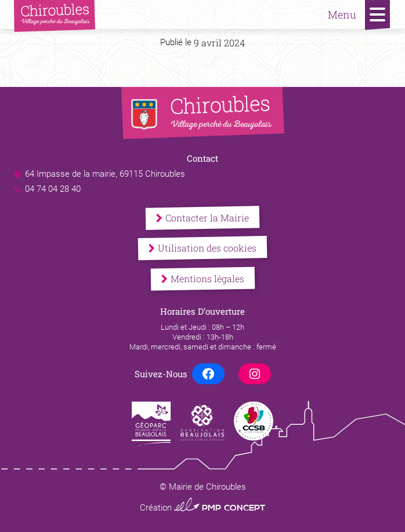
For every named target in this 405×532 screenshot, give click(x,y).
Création (202, 508)
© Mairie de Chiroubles (203, 487)
